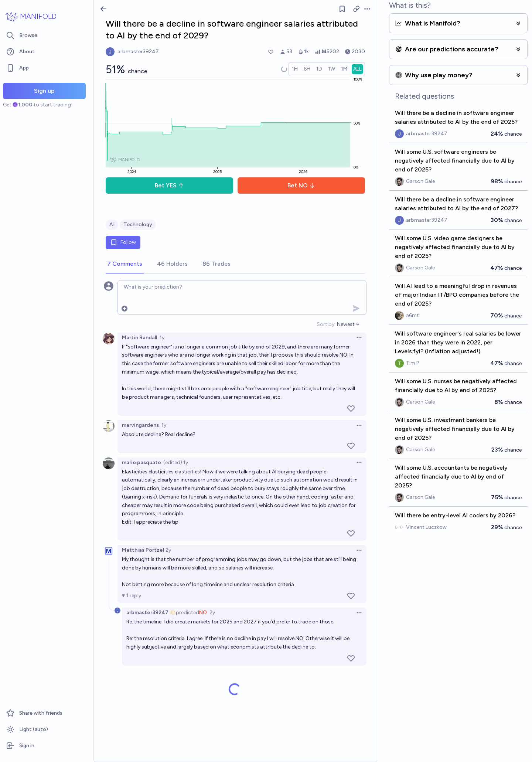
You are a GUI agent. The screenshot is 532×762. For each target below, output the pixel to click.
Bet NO (301, 185)
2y (168, 550)
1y (162, 338)
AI (112, 224)
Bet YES (169, 185)
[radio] (295, 69)
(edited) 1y (176, 462)
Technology (138, 224)
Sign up (44, 91)
